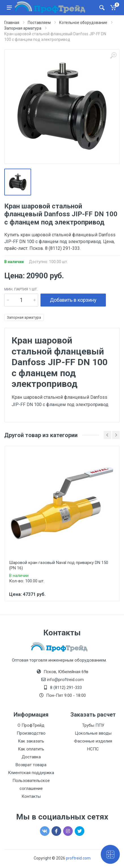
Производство (31, 733)
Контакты (31, 796)
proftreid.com (78, 858)
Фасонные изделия (93, 741)
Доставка (31, 757)
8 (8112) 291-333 (66, 688)
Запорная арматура (24, 317)
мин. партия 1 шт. (21, 289)
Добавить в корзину (73, 300)
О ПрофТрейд (31, 725)
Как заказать (31, 741)
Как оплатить (31, 749)
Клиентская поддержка (31, 773)
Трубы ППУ (93, 725)
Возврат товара (31, 765)
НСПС (93, 749)
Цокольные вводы (93, 733)
